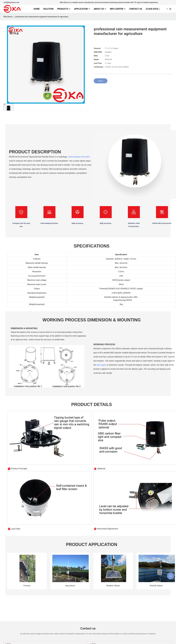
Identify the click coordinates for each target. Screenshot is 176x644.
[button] (159, 9)
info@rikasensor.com (11, 2)
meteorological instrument (79, 157)
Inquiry (101, 81)
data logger (101, 365)
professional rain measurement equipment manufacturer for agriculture (42, 17)
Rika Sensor (8, 17)
